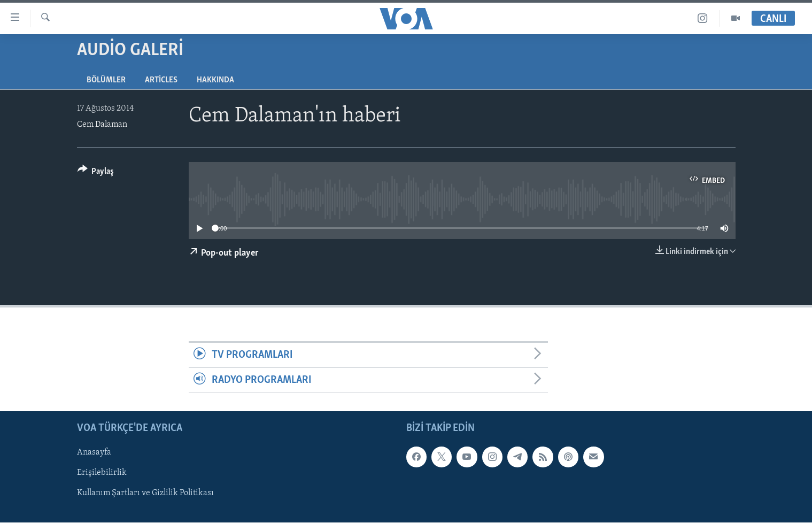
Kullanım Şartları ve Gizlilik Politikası (145, 494)
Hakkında (215, 80)
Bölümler (106, 80)
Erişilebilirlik (102, 473)
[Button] (96, 173)
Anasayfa (94, 453)
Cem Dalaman (102, 125)
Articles (161, 80)
